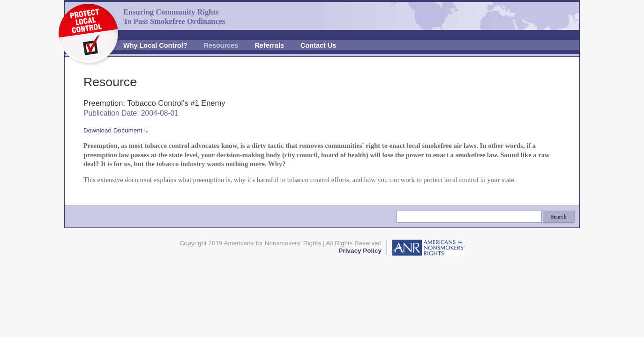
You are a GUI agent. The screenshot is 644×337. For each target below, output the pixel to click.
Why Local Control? (155, 45)
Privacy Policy (360, 251)
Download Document (113, 130)
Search (559, 217)
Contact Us (318, 45)
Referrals (269, 45)
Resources (221, 45)
